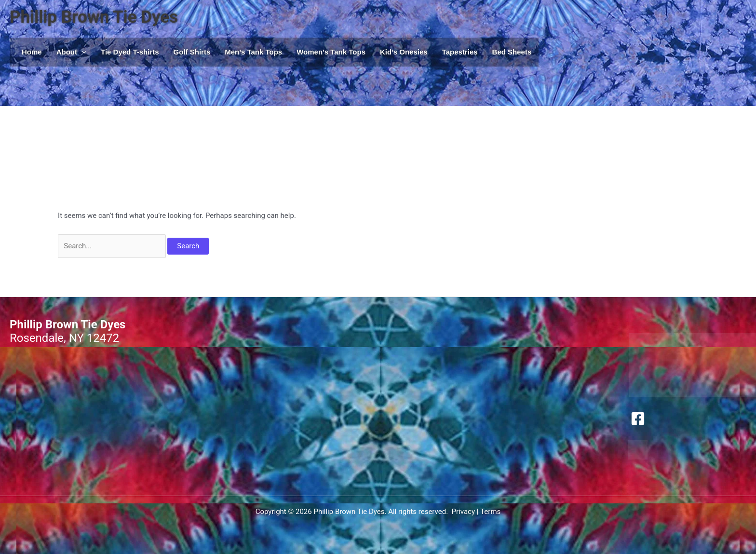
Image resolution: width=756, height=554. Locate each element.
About (71, 52)
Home (32, 52)
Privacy (463, 512)
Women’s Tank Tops (331, 52)
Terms (490, 512)
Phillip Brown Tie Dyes (94, 17)
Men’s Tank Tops (253, 52)
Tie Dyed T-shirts (130, 52)
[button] (82, 52)
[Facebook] (638, 419)
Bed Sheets (512, 52)
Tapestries (460, 52)
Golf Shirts (192, 52)
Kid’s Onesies (404, 52)
